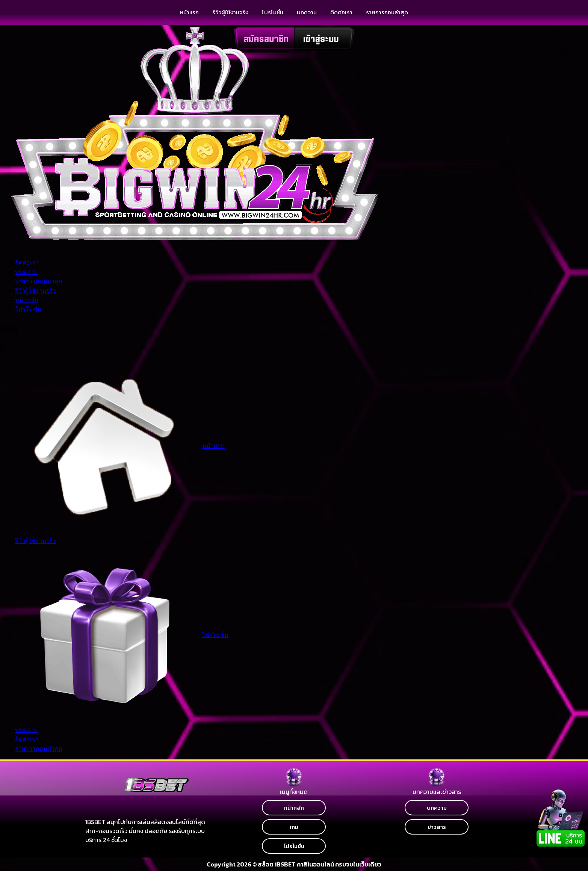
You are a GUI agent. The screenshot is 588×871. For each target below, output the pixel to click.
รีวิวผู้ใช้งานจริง (230, 12)
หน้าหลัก (27, 300)
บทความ (307, 12)
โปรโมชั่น (28, 309)
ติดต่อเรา (341, 12)
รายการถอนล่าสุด (387, 12)
